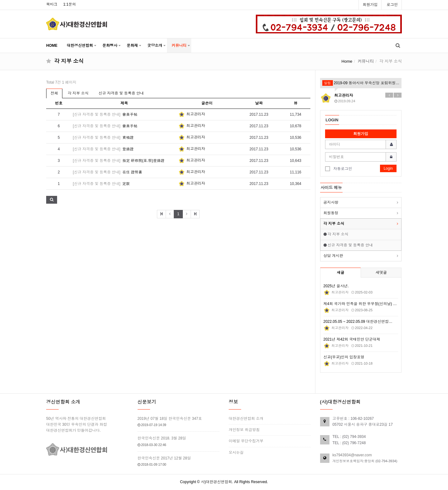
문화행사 (110, 46)
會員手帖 (130, 114)
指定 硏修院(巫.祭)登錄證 (143, 161)
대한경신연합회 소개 (246, 419)
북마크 (52, 4)
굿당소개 (155, 46)
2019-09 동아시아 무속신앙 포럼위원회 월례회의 (361, 83)
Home (347, 61)
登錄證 (128, 149)
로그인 (392, 5)
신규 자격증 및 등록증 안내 (121, 93)
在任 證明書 (132, 172)
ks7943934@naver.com (352, 455)
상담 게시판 (333, 256)
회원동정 (331, 213)
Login (388, 168)
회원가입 (370, 5)
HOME (52, 46)
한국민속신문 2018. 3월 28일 (162, 438)
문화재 (132, 46)
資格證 (128, 138)
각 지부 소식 (78, 93)
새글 (340, 273)
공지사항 (331, 202)
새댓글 (381, 273)
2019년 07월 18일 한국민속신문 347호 (170, 419)
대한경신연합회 (80, 46)
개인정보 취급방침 (244, 430)
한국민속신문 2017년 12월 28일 (164, 458)
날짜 (259, 103)
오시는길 (236, 453)
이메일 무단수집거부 (246, 441)
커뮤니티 (179, 46)
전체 (54, 93)
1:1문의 (70, 4)
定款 (126, 184)
